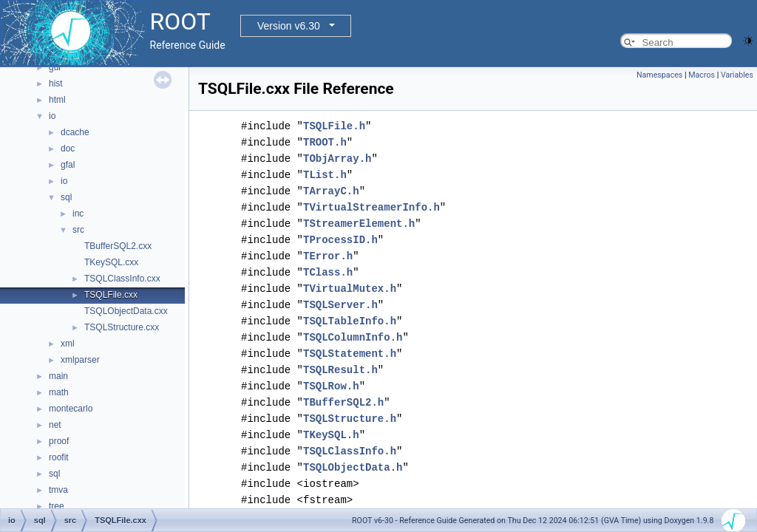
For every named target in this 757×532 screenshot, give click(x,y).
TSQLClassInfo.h (350, 451)
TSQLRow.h (331, 386)
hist (56, 83)
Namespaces (659, 75)
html (57, 100)
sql (66, 197)
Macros (702, 75)
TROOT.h (325, 142)
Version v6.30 (289, 26)
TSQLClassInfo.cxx (122, 279)
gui (55, 67)
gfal (68, 165)
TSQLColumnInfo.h (353, 337)
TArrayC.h (331, 191)
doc (68, 149)
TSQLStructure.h (350, 419)
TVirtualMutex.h (350, 289)
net (55, 425)
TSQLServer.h (340, 305)
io (52, 116)
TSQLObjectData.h (353, 467)
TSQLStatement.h (350, 354)
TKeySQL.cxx (111, 262)
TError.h (328, 256)
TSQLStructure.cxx (122, 327)
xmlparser (80, 360)
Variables (737, 75)
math (59, 392)
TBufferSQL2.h (343, 402)
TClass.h (328, 272)
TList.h (325, 175)
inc (78, 214)
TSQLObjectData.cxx (126, 311)
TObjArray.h (337, 158)
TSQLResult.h (340, 370)
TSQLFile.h (334, 126)
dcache (75, 132)
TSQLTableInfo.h (350, 321)
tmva (58, 490)
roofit (59, 457)
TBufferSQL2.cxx (118, 246)
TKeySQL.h (331, 435)
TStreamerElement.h (359, 224)
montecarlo (71, 409)
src (78, 230)
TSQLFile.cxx (111, 295)
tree (57, 506)
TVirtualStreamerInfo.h (371, 207)
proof (59, 441)
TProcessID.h (340, 240)
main (58, 376)
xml (68, 344)
